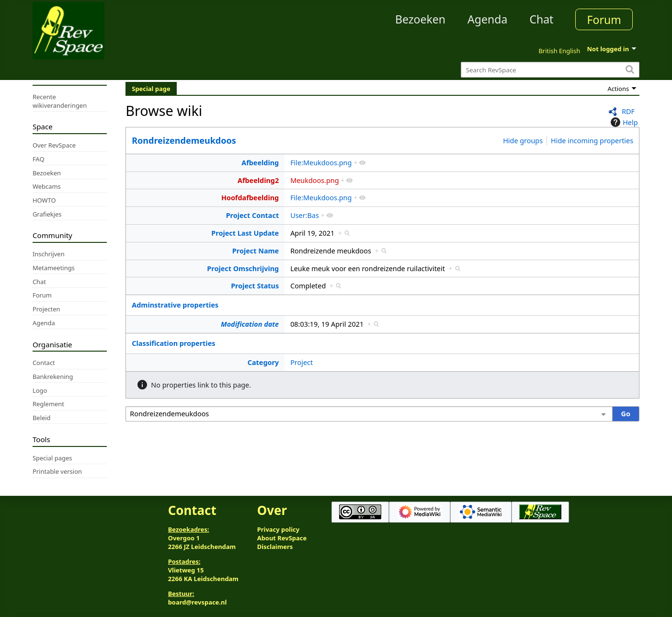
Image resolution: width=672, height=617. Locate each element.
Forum (604, 20)
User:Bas (305, 215)
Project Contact (253, 215)
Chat (541, 19)
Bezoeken (420, 19)
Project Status (255, 286)
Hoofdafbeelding (250, 198)
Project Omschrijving (243, 269)
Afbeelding (260, 163)
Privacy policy (278, 529)
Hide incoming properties (592, 141)
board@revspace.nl (198, 602)
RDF (628, 111)
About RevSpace (282, 538)
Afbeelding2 (258, 180)
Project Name (256, 251)
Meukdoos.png (314, 180)
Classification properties (173, 343)
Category (263, 362)
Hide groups (523, 141)
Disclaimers (275, 547)
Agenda (487, 19)
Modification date (250, 324)
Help (623, 122)
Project (302, 362)
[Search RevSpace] (550, 70)
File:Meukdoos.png (321, 163)
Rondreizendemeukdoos (184, 140)
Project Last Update (245, 233)
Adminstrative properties (175, 305)
